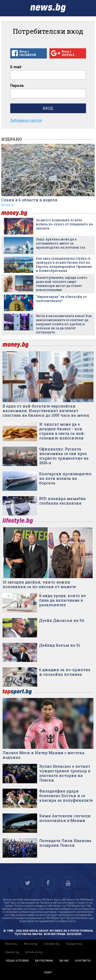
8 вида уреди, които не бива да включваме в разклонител (62, 600)
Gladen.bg (12, 952)
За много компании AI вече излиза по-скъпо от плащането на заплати (64, 224)
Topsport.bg (74, 944)
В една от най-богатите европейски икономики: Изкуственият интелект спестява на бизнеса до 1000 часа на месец (46, 411)
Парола (17, 86)
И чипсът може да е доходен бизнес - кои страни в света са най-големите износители (62, 431)
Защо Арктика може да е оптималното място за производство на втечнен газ (61, 243)
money (17, 213)
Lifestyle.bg (52, 944)
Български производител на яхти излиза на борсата (65, 478)
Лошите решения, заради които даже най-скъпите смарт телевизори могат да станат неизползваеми (62, 284)
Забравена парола (26, 120)
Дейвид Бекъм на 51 (60, 645)
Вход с (29, 53)
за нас (64, 961)
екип (48, 972)
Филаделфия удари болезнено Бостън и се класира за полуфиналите (66, 796)
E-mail (16, 67)
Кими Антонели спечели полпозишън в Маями (65, 818)
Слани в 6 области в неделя (29, 200)
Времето (7, 205)
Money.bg (31, 944)
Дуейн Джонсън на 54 (62, 620)
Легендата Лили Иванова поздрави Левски (65, 843)
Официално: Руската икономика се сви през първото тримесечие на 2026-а (64, 456)
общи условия (17, 961)
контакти (83, 961)
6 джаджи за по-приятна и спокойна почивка (65, 672)
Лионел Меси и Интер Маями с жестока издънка (44, 755)
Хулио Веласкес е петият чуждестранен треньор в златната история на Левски (65, 773)
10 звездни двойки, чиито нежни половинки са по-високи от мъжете (39, 584)
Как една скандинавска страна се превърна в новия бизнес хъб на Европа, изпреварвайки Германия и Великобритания (64, 264)
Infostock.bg (34, 952)
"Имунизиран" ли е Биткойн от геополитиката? (61, 299)
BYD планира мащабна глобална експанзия (62, 501)
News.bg (11, 944)
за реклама (44, 961)
